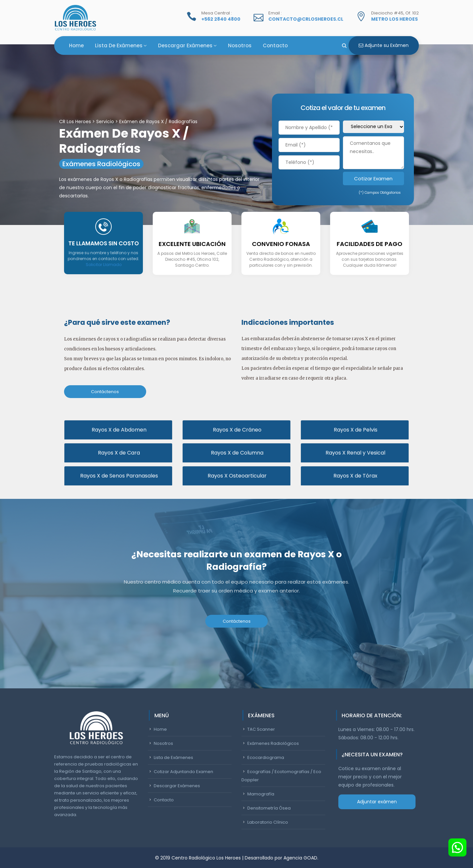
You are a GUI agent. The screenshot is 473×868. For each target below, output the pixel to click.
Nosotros (240, 45)
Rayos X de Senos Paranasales (118, 475)
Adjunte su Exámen (384, 45)
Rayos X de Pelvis (355, 429)
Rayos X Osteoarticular (236, 475)
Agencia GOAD (300, 857)
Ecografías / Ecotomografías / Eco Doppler (281, 775)
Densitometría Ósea (269, 807)
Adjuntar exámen (377, 801)
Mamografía (261, 793)
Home (76, 45)
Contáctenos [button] (105, 392)
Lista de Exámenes (119, 45)
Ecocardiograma (266, 757)
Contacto (275, 45)
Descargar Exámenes (185, 45)
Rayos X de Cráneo (236, 429)
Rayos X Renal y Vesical (355, 452)
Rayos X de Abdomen (118, 429)
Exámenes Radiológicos (273, 743)
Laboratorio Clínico (268, 822)
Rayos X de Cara (118, 452)
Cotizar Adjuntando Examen (183, 771)
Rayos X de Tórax (355, 475)
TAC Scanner (261, 729)
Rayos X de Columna (236, 452)
